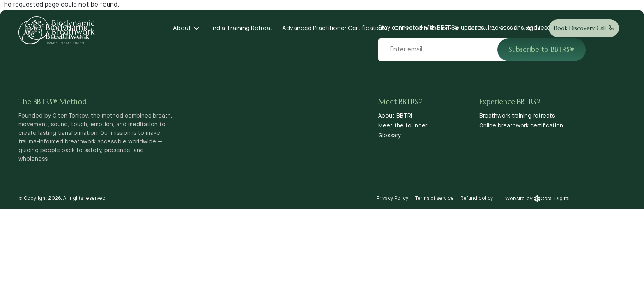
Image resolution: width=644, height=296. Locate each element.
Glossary (390, 136)
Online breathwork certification (521, 126)
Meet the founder (403, 126)
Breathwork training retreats (517, 116)
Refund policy (477, 198)
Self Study (482, 28)
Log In (531, 28)
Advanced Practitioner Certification (333, 28)
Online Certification (422, 28)
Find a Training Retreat (241, 28)
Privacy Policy (392, 198)
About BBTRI (395, 116)
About (182, 28)
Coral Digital (552, 199)
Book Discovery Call (580, 28)
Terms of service (434, 198)
